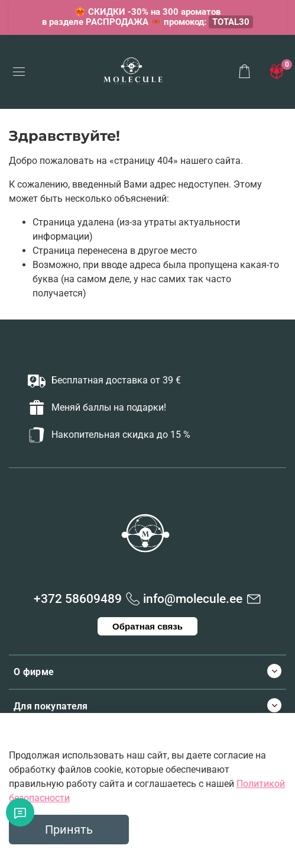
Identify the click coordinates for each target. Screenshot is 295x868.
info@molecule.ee (193, 599)
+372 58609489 (78, 599)
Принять (69, 830)
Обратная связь (147, 626)
